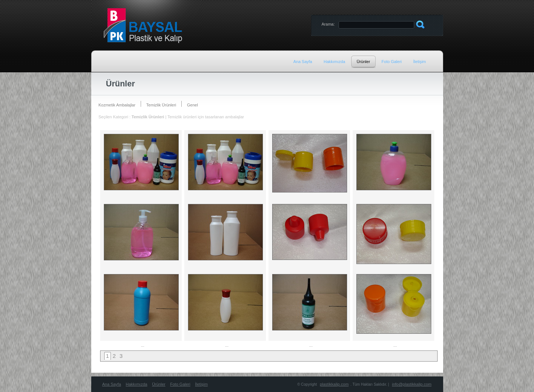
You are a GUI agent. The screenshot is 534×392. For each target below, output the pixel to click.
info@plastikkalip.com (412, 384)
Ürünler (159, 384)
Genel (192, 105)
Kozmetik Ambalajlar (117, 105)
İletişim (201, 384)
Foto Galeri (180, 384)
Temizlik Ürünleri (161, 105)
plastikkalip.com (334, 384)
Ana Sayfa (112, 384)
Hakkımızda (136, 384)
